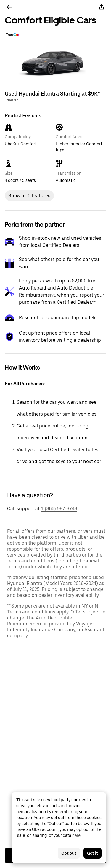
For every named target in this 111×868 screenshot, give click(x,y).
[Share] (102, 7)
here (76, 835)
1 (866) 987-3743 (59, 509)
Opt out (69, 853)
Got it (92, 853)
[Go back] (9, 7)
